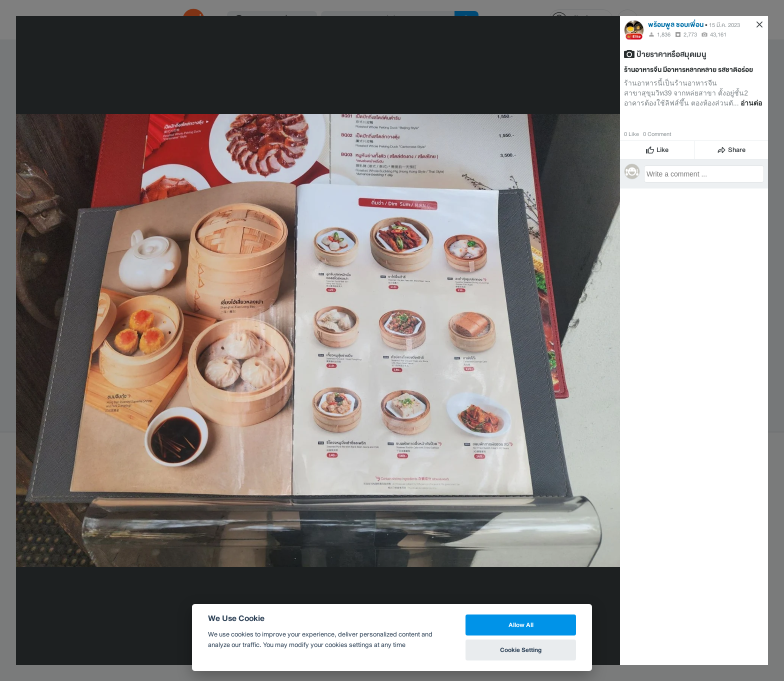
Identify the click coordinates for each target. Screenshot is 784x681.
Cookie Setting (521, 650)
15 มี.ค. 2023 (724, 25)
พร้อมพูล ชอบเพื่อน (676, 25)
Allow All (521, 625)
